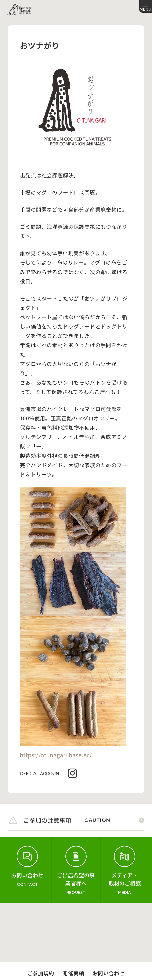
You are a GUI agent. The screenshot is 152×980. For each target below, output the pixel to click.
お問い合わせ (109, 914)
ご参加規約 (41, 914)
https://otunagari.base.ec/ (56, 755)
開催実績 (73, 914)
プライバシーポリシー (107, 926)
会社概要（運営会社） (45, 926)
